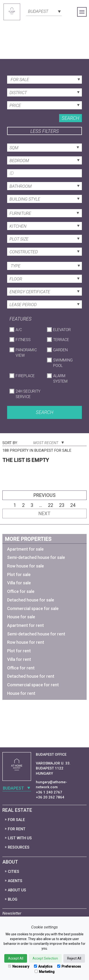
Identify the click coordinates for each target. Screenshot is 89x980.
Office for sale (21, 591)
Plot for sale (19, 574)
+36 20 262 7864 (50, 797)
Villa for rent (19, 659)
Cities (14, 872)
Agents (15, 881)
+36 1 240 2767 (49, 792)
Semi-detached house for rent (36, 634)
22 (51, 505)
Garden (60, 350)
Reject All (74, 958)
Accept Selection (45, 958)
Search (70, 118)
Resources (19, 847)
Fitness (23, 340)
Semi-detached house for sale (36, 557)
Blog (13, 899)
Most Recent (49, 443)
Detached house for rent (31, 676)
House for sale (21, 617)
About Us (17, 890)
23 (62, 505)
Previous (44, 495)
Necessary (19, 966)
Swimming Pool (63, 363)
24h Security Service (28, 394)
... (41, 505)
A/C (19, 330)
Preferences (69, 966)
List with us (20, 838)
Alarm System (60, 379)
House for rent (21, 693)
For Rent (17, 829)
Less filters (45, 131)
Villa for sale (19, 583)
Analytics (43, 966)
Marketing (45, 972)
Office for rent (21, 668)
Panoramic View (26, 353)
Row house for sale (26, 566)
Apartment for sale (25, 549)
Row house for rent (26, 642)
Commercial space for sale (33, 608)
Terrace (61, 340)
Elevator (62, 330)
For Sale (16, 820)
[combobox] (44, 11)
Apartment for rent (26, 625)
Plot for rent (19, 651)
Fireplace (25, 376)
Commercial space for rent (33, 685)
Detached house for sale (31, 600)
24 (73, 505)
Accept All (16, 958)
